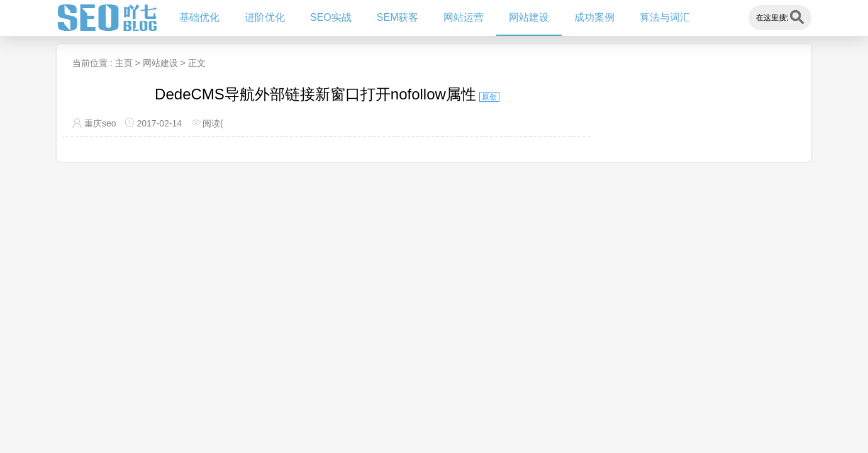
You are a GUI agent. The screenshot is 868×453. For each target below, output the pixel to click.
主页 (124, 63)
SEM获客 (398, 17)
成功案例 (594, 17)
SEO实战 (331, 17)
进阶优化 (265, 17)
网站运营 (464, 17)
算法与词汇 (665, 17)
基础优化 (199, 17)
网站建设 (529, 17)
